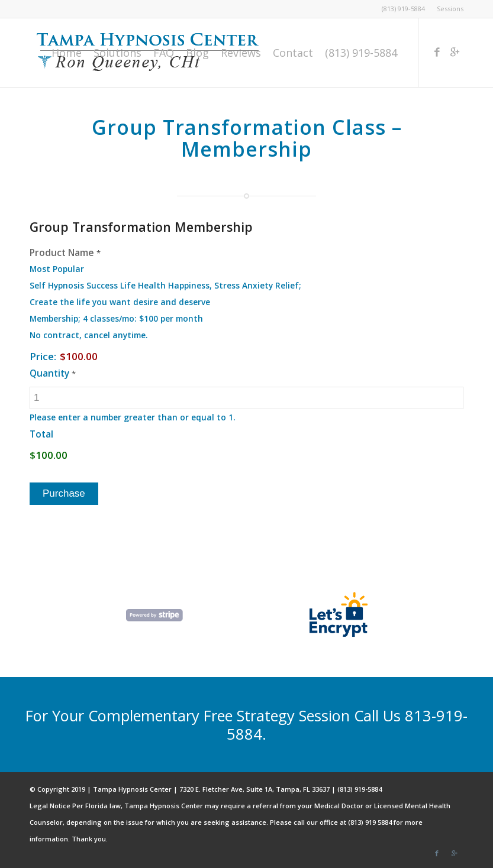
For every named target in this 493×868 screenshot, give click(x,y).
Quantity (53, 373)
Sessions (450, 9)
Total (41, 434)
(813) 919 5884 (370, 822)
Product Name (65, 252)
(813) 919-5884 (403, 9)
